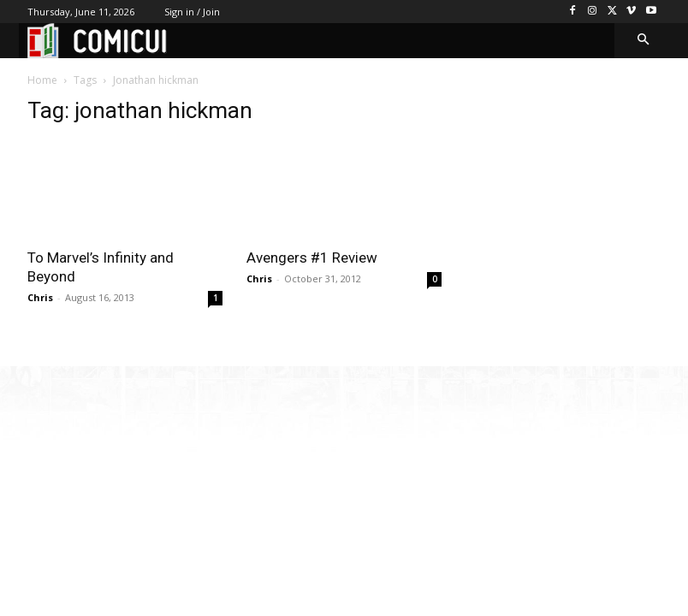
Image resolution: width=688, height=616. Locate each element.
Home (42, 80)
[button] (644, 41)
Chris (40, 297)
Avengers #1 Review (312, 258)
